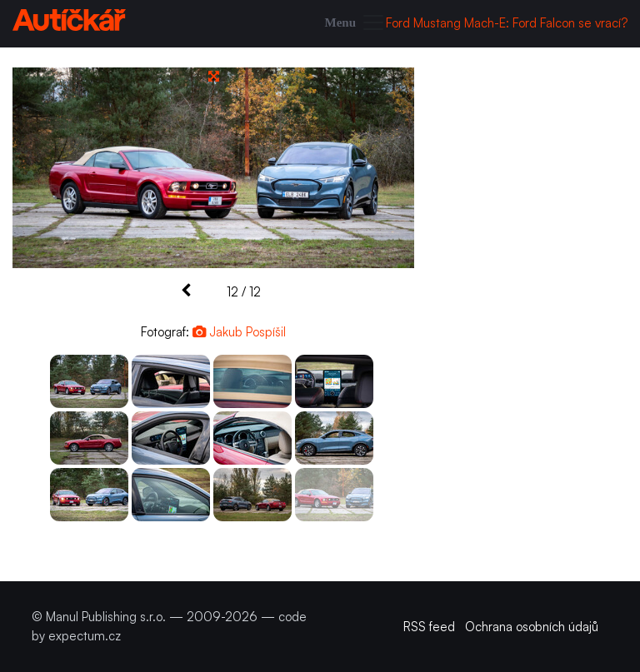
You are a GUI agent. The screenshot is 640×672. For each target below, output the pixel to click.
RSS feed (429, 627)
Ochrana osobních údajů (532, 627)
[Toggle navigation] (356, 24)
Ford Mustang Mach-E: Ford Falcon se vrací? (507, 23)
